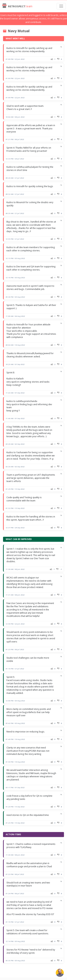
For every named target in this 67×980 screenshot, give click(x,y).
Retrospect (17, 6)
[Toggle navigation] (61, 6)
